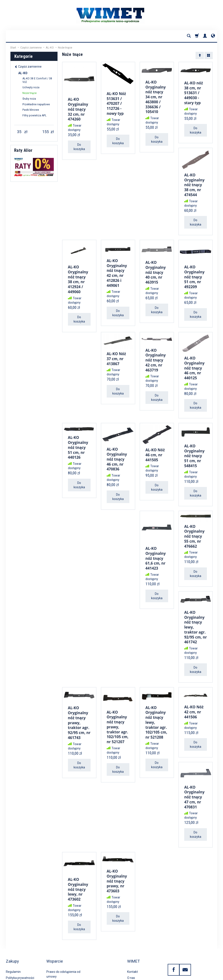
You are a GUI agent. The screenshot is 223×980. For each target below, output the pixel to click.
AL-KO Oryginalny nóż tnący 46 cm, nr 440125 (194, 358)
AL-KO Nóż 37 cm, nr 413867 (116, 350)
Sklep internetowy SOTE (204, 976)
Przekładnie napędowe (36, 104)
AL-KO (23, 73)
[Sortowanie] (200, 55)
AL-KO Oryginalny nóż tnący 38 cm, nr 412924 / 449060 (78, 272)
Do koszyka (79, 143)
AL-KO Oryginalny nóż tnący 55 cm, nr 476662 (194, 522)
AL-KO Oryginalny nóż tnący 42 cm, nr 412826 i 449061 (117, 266)
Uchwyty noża (31, 87)
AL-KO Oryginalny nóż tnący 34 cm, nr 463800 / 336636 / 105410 (156, 95)
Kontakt (133, 938)
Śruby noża (29, 99)
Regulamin (13, 938)
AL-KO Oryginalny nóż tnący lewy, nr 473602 (78, 864)
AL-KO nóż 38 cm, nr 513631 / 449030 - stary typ (194, 92)
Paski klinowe (31, 110)
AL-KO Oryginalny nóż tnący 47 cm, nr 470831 (194, 775)
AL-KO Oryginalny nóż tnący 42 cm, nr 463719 (156, 351)
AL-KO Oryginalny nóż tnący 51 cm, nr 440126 (78, 436)
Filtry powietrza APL (34, 115)
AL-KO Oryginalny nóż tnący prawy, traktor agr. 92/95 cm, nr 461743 (79, 702)
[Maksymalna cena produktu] (46, 132)
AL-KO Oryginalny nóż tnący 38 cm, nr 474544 (194, 181)
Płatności (12, 950)
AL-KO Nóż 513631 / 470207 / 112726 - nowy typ (116, 102)
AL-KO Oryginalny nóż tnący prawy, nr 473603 (117, 856)
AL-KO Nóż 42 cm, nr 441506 (194, 692)
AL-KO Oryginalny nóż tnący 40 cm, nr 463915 (156, 266)
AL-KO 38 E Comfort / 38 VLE (37, 80)
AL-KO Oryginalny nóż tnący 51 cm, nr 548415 (194, 443)
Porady (132, 950)
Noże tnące (30, 93)
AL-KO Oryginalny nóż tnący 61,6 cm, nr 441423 (156, 542)
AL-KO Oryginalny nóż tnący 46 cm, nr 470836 (117, 447)
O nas (131, 944)
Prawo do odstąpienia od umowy (63, 940)
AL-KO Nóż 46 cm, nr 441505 (155, 443)
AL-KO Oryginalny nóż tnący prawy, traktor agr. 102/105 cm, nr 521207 (118, 705)
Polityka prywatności (20, 944)
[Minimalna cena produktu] (19, 132)
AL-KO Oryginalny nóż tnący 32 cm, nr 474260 (78, 107)
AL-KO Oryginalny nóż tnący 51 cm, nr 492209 (194, 270)
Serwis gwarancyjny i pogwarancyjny (61, 952)
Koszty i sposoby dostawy (24, 957)
